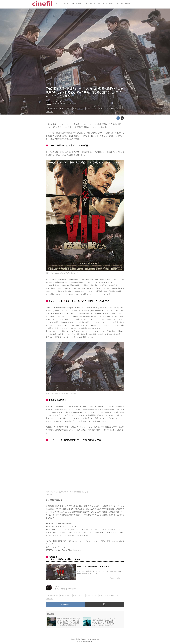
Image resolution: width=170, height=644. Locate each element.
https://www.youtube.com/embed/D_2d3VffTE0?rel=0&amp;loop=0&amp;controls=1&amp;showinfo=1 (85, 468)
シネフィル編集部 (59, 103)
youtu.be (49, 494)
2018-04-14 (57, 101)
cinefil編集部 (72, 103)
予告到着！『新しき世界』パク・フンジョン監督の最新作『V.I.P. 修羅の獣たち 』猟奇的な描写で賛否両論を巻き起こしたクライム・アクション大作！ (85, 92)
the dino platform (87, 641)
